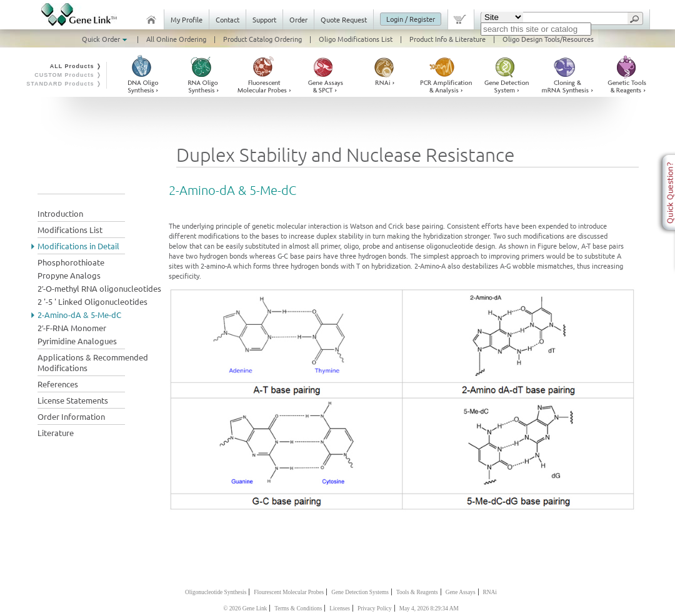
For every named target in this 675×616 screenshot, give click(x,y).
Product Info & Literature (447, 39)
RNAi (490, 592)
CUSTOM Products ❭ (68, 75)
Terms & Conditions (298, 609)
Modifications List (70, 230)
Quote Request (344, 19)
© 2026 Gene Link (245, 609)
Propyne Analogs (69, 275)
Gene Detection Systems (360, 592)
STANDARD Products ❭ (64, 84)
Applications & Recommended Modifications (93, 362)
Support (264, 19)
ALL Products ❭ (76, 66)
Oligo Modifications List (356, 39)
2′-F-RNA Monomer (72, 328)
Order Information (71, 416)
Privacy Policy (375, 609)
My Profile (187, 19)
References (58, 384)
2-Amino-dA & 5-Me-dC (79, 315)
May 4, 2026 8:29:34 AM (429, 609)
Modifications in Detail (78, 246)
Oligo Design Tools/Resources (548, 39)
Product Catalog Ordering (262, 39)
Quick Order (106, 39)
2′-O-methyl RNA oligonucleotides (99, 288)
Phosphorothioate (71, 262)
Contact (227, 19)
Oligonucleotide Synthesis (216, 592)
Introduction (60, 213)
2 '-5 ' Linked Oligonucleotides (92, 301)
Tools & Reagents (417, 592)
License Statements (73, 400)
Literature (56, 433)
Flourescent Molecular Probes (289, 592)
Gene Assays (461, 592)
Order (298, 19)
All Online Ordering (176, 39)
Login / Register (411, 19)
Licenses (340, 609)
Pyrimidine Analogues (77, 341)
